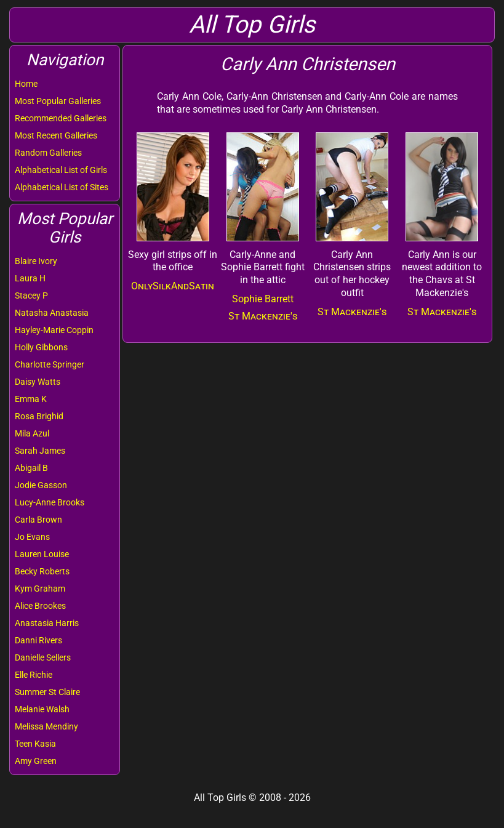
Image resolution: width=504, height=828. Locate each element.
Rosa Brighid (39, 416)
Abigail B (31, 468)
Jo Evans (32, 537)
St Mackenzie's (263, 316)
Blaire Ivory (36, 261)
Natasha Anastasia (52, 313)
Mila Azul (32, 433)
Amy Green (36, 761)
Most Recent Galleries (56, 135)
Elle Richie (34, 675)
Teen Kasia (35, 744)
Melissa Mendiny (46, 726)
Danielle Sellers (43, 657)
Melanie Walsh (42, 709)
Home (26, 84)
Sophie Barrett (263, 299)
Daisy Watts (38, 382)
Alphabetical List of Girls (61, 170)
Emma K (31, 399)
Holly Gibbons (41, 347)
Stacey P (31, 295)
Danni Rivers (38, 640)
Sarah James (40, 451)
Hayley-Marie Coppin (54, 330)
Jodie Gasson (41, 485)
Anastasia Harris (47, 623)
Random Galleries (48, 153)
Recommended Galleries (61, 118)
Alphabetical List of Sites (62, 187)
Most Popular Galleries (58, 101)
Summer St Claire (47, 692)
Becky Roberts (42, 571)
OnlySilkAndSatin (173, 286)
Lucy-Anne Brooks (50, 502)
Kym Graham (40, 589)
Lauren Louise (42, 554)
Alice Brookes (40, 606)
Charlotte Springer (50, 364)
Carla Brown (38, 520)
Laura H (30, 278)
